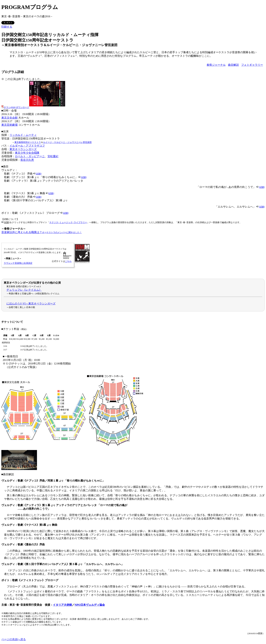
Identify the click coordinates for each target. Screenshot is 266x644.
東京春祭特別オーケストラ (28, 142)
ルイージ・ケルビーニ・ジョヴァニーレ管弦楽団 (67, 142)
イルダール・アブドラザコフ (27, 146)
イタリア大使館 (62, 605)
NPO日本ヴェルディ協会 (90, 605)
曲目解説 (233, 65)
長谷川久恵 (27, 160)
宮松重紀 (53, 156)
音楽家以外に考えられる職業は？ (42, 232)
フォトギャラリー (252, 65)
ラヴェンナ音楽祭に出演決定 (18, 263)
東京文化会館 (9, 118)
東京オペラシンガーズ (23, 149)
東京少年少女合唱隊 (27, 153)
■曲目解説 (8, 474)
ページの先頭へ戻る (14, 639)
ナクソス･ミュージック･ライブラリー (68, 222)
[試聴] (39, 174)
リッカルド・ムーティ (23, 135)
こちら (68, 261)
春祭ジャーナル (216, 65)
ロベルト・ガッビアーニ (30, 156)
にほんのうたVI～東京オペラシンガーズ (31, 304)
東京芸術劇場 (9, 125)
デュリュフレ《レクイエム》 (24, 290)
